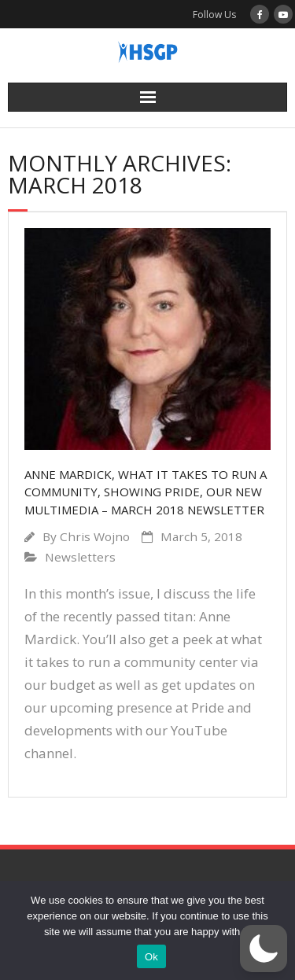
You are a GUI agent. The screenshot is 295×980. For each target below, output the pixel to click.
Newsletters (80, 557)
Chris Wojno (95, 536)
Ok (151, 957)
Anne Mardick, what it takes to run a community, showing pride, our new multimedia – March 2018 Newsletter (146, 492)
